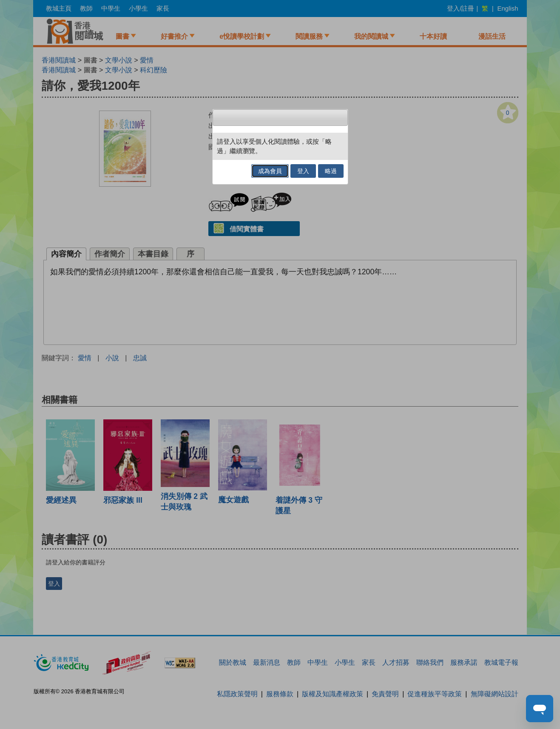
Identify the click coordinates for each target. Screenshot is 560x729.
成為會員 (270, 171)
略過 (331, 171)
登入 (303, 171)
